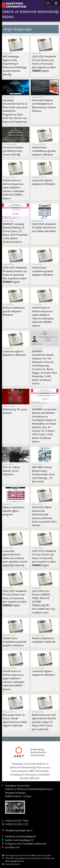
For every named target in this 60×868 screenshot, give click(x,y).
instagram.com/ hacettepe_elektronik (26, 844)
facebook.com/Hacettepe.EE (20, 836)
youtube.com (12, 847)
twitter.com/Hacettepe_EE (19, 840)
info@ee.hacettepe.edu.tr (19, 830)
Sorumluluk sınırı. (13, 864)
